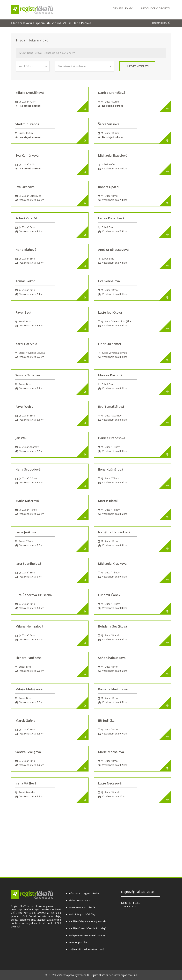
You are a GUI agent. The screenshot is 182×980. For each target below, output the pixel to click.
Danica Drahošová (112, 93)
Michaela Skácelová (113, 155)
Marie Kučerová (27, 501)
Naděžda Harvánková (114, 532)
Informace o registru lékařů (84, 893)
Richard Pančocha (28, 658)
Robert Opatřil (109, 187)
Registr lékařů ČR (162, 23)
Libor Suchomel (110, 344)
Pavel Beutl (24, 312)
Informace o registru (156, 9)
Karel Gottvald (26, 344)
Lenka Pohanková (111, 218)
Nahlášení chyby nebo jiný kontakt (87, 921)
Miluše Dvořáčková (30, 93)
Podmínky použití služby (82, 914)
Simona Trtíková (28, 375)
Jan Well (21, 438)
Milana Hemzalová (29, 626)
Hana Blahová (26, 250)
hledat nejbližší (137, 66)
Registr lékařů (123, 9)
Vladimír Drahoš (27, 124)
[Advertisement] (91, 833)
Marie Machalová (111, 752)
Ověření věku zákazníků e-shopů (87, 949)
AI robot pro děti (78, 942)
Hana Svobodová (28, 469)
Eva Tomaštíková (111, 407)
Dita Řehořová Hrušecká (34, 595)
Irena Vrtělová (26, 783)
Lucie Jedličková (110, 312)
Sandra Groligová (28, 752)
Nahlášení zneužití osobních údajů (87, 928)
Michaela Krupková (112, 564)
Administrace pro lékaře (82, 907)
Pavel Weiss (24, 407)
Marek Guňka (25, 720)
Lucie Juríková (26, 532)
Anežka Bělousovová (113, 250)
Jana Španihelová (28, 564)
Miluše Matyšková (29, 689)
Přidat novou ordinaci (80, 900)
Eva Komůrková (27, 155)
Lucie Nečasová (110, 783)
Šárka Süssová (109, 124)
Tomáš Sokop (25, 281)
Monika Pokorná (110, 375)
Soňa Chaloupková (112, 658)
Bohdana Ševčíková (113, 626)
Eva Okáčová (25, 187)
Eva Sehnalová (109, 281)
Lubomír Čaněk (109, 595)
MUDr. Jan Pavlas (131, 903)
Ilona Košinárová (111, 469)
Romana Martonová (113, 689)
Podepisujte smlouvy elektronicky (87, 935)
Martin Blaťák (108, 501)
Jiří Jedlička (106, 720)
